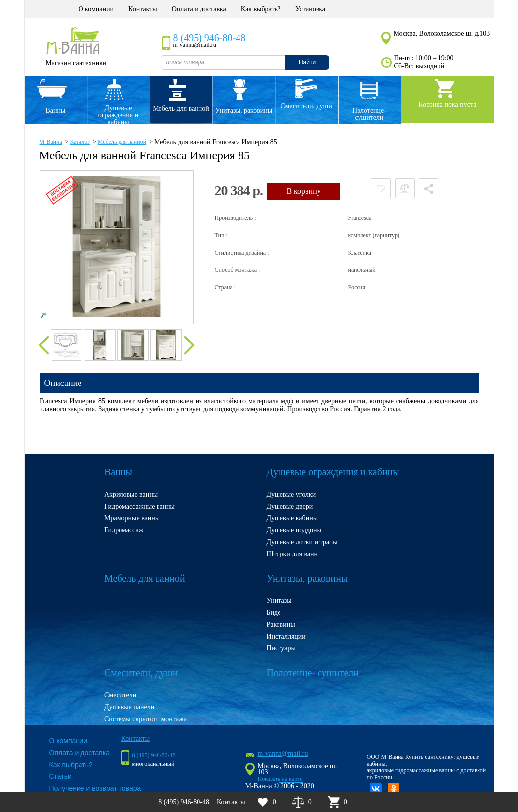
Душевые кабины (292, 518)
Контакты (143, 9)
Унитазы (279, 601)
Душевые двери (290, 506)
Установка (310, 9)
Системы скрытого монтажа (145, 719)
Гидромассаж (124, 530)
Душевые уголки (291, 494)
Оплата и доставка (199, 9)
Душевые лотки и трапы (302, 542)
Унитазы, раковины (244, 110)
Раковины (281, 624)
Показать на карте (280, 779)
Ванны (56, 110)
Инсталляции (286, 636)
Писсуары (281, 648)
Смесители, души (306, 106)
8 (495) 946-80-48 (210, 38)
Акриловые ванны (131, 494)
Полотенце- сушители (369, 114)
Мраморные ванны (132, 518)
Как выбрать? (261, 9)
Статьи (60, 776)
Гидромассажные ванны (139, 506)
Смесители (120, 695)
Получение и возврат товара (95, 788)
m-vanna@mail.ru (283, 753)
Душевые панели (129, 707)
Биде (274, 613)
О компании (96, 9)
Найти (307, 62)
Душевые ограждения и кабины (118, 114)
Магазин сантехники (76, 63)
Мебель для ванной (181, 108)
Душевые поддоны (294, 530)
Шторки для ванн (292, 554)
